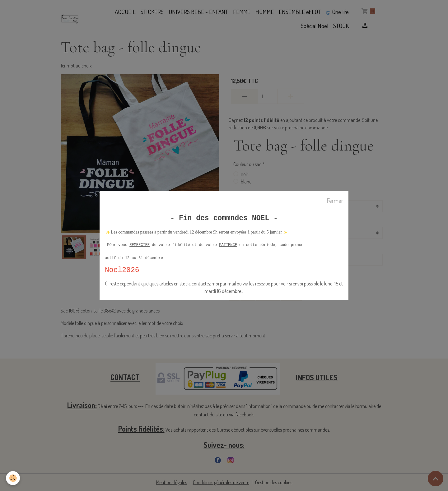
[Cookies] (13, 478)
